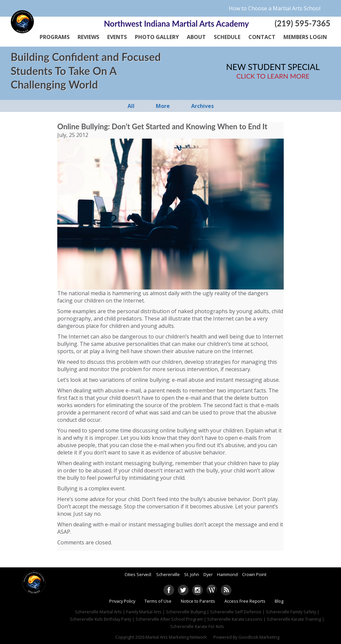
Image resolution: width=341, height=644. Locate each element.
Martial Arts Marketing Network (176, 637)
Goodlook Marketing (259, 637)
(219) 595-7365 (303, 23)
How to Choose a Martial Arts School (275, 8)
